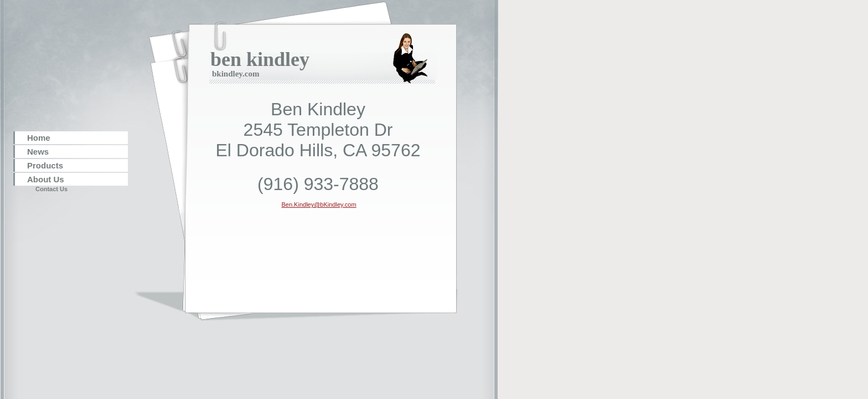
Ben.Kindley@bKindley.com (319, 204)
